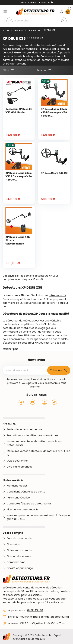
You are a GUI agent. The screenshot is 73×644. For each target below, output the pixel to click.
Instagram (45, 402)
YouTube (33, 402)
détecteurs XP (58, 295)
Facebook (21, 402)
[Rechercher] (36, 21)
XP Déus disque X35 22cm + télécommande (18, 240)
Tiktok (54, 402)
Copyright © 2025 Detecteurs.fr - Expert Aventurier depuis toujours (37, 637)
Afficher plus (10, 349)
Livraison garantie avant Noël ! (37, 3)
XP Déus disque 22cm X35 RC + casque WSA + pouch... (54, 112)
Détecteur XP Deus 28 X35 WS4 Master (19, 111)
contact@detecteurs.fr (55, 617)
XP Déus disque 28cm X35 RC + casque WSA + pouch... (19, 176)
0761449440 (35, 610)
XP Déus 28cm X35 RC (54, 173)
